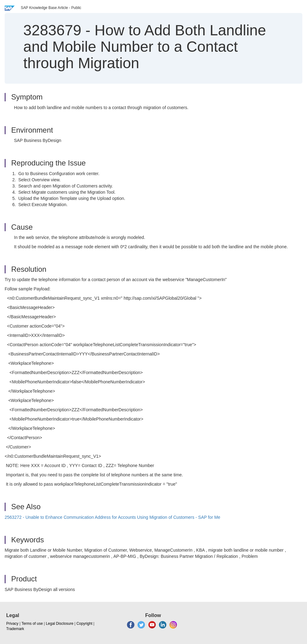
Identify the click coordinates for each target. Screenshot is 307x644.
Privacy (12, 624)
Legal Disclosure (60, 624)
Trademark (15, 629)
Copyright (84, 624)
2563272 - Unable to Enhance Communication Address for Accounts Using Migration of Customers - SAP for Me (113, 517)
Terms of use (32, 624)
